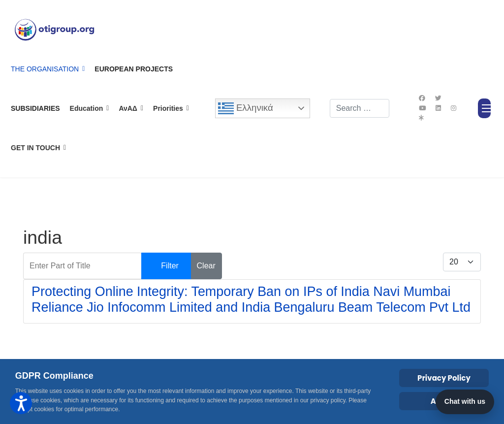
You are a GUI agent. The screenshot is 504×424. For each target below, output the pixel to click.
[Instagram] (454, 108)
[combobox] (360, 108)
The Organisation (45, 69)
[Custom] (421, 118)
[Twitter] (438, 98)
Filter (170, 266)
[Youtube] (422, 108)
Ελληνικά (246, 108)
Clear (206, 266)
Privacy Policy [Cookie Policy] (444, 378)
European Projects (134, 69)
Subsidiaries (35, 108)
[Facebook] (422, 98)
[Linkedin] (438, 108)
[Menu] (484, 108)
